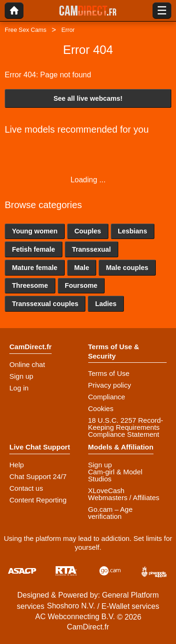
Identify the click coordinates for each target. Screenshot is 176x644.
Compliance (107, 397)
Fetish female (33, 249)
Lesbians (132, 231)
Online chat (27, 364)
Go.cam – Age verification (111, 513)
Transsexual (91, 249)
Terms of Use (109, 373)
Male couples (127, 268)
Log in (19, 388)
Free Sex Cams (26, 30)
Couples (88, 231)
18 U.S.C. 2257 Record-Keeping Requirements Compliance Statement (126, 427)
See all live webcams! (88, 98)
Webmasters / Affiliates (124, 498)
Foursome (81, 285)
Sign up (21, 376)
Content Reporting (38, 500)
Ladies (106, 304)
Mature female (34, 268)
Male (82, 268)
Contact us (26, 488)
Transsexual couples (45, 304)
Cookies (101, 408)
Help (17, 465)
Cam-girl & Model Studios (115, 475)
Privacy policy (110, 385)
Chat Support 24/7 (38, 476)
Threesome (30, 285)
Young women (34, 231)
